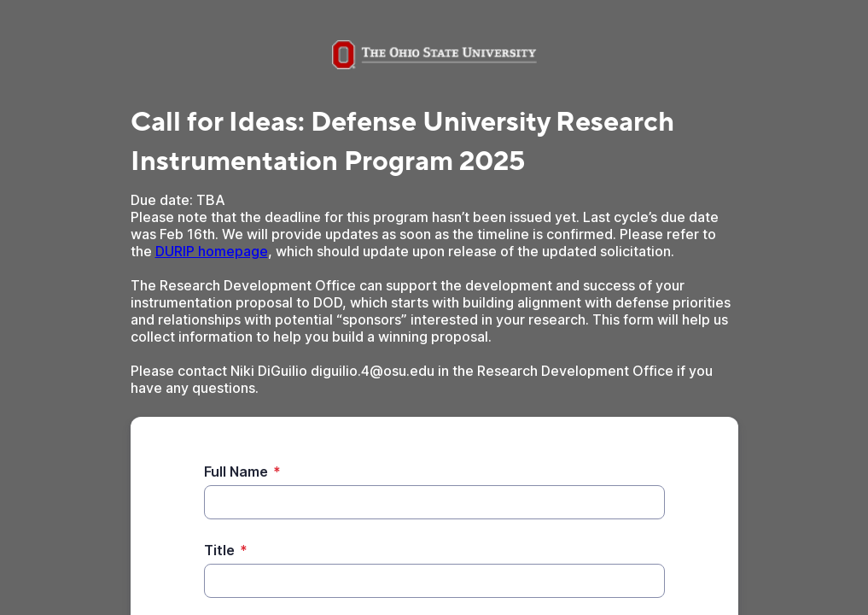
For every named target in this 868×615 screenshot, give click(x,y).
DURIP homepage (212, 251)
